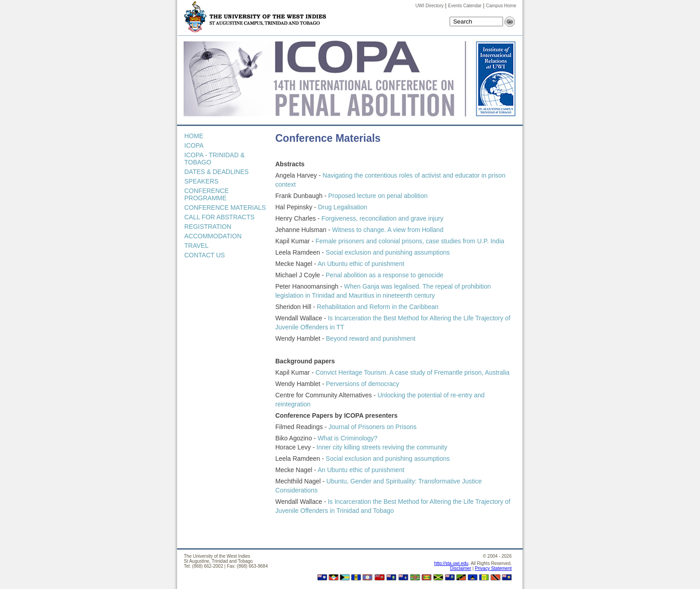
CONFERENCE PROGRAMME (206, 194)
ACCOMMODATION (213, 236)
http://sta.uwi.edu (451, 563)
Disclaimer (461, 568)
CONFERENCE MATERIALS (225, 208)
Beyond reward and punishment (371, 338)
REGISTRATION (208, 227)
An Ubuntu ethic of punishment (361, 264)
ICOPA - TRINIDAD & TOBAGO (214, 159)
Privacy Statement (493, 568)
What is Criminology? (347, 438)
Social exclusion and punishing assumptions (388, 252)
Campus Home (501, 6)
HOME (194, 136)
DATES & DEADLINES (216, 172)
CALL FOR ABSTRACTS (219, 217)
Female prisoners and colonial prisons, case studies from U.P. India (409, 241)
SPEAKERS (201, 181)
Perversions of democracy (363, 384)
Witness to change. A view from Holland (388, 230)
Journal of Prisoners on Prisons (372, 427)
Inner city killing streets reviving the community (382, 447)
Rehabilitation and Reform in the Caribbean (378, 307)
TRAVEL (196, 246)
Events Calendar (465, 6)
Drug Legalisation (343, 207)
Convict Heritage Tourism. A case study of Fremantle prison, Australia (413, 372)
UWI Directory (430, 6)
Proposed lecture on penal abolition (378, 196)
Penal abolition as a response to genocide (384, 275)
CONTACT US (205, 255)
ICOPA (194, 145)
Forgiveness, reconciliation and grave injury (382, 218)
